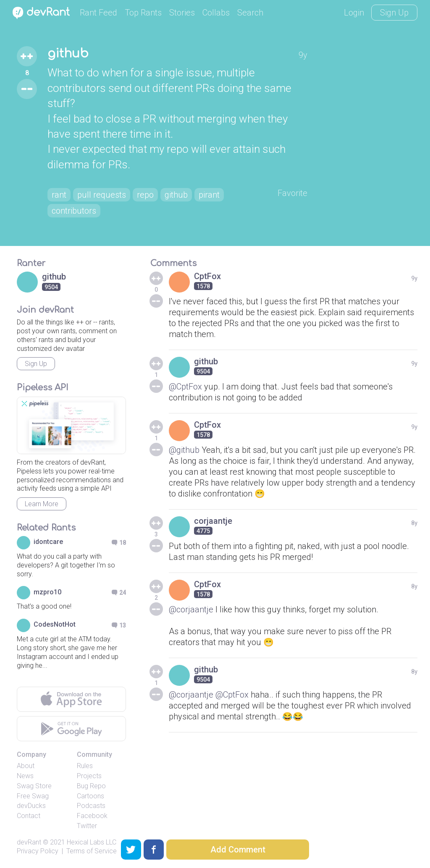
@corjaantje (191, 609)
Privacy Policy (38, 851)
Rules (85, 766)
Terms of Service (92, 851)
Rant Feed (98, 13)
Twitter (87, 826)
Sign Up (394, 13)
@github (184, 450)
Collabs (216, 13)
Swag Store (34, 786)
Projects (89, 776)
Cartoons (90, 796)
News (25, 776)
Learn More (42, 504)
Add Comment (238, 850)
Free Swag (33, 796)
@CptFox (185, 387)
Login (354, 13)
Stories (182, 13)
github (68, 54)
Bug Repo (91, 786)
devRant (29, 842)
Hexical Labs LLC (92, 842)
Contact (29, 816)
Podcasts (91, 806)
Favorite (292, 193)
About (26, 766)
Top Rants (143, 13)
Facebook (92, 816)
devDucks (31, 806)
